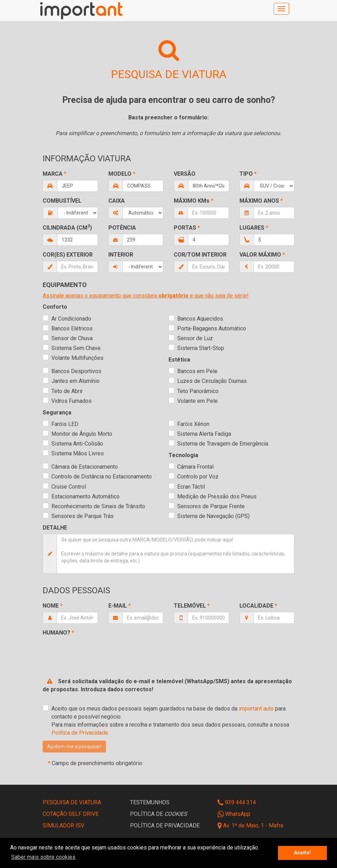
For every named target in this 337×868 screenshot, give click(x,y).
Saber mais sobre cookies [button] (43, 857)
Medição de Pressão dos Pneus (217, 496)
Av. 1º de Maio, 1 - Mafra (253, 825)
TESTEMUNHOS (150, 802)
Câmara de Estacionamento (85, 467)
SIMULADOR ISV (63, 825)
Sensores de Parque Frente (211, 506)
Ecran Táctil (191, 487)
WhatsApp (234, 814)
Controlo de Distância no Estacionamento (102, 477)
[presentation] (96, 651)
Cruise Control (69, 487)
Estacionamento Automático (85, 496)
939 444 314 (237, 802)
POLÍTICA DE (159, 814)
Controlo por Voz (198, 477)
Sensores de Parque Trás (83, 516)
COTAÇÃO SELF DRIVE (71, 814)
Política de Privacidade (80, 733)
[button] (74, 747)
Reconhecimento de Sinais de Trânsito (98, 506)
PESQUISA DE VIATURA (72, 802)
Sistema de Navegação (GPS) (213, 516)
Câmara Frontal (195, 467)
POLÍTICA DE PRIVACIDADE (165, 825)
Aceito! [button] (302, 853)
